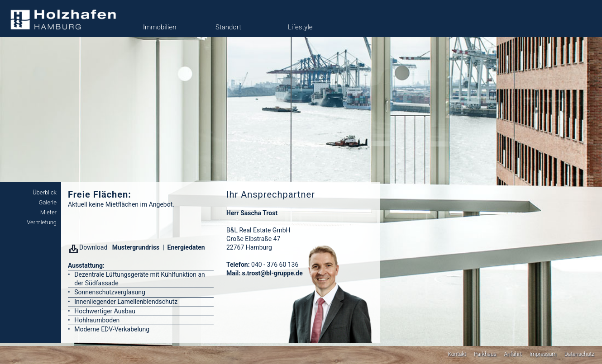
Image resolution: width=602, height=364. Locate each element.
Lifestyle (300, 27)
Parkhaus (485, 354)
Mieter (48, 212)
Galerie (48, 202)
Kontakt (457, 354)
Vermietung (42, 222)
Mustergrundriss (135, 247)
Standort (228, 27)
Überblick (45, 192)
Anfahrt (513, 354)
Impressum (543, 354)
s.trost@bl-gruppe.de (272, 273)
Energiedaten (186, 247)
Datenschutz (579, 354)
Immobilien (160, 27)
